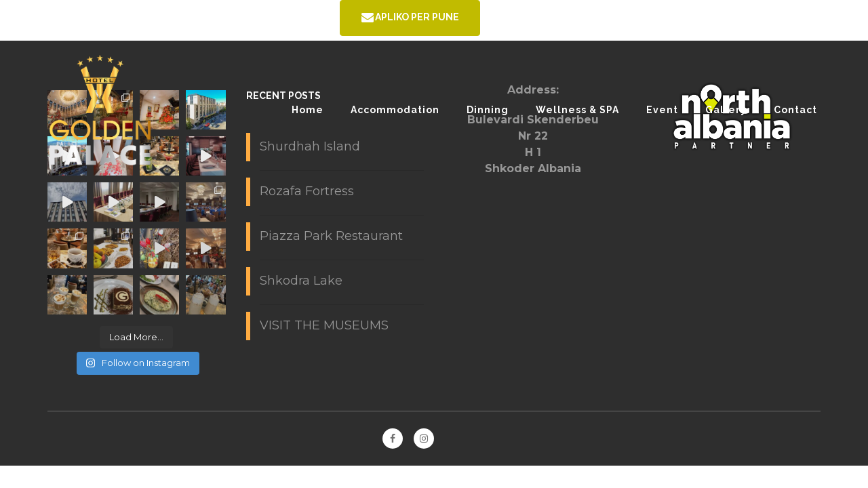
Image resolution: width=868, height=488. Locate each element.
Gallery (726, 110)
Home (308, 110)
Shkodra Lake (301, 281)
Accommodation (395, 110)
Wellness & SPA (577, 110)
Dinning (488, 110)
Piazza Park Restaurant (331, 236)
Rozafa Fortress (307, 191)
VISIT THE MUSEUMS (324, 325)
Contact (795, 110)
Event (662, 110)
